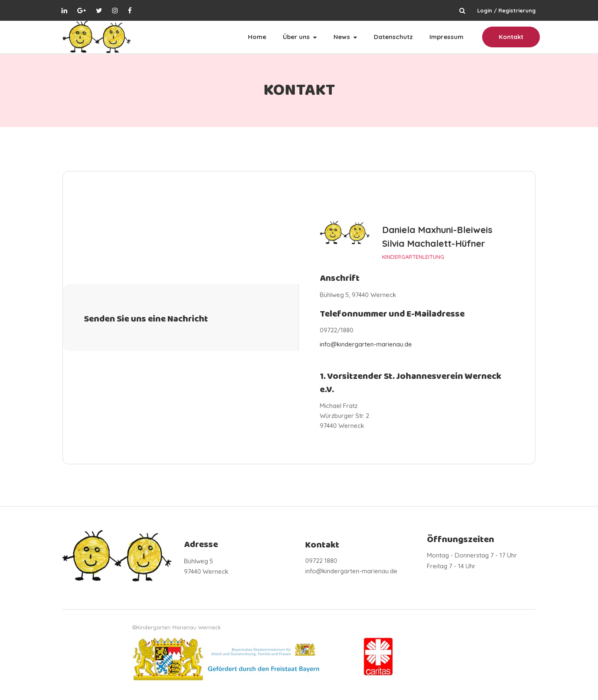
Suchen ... (462, 10)
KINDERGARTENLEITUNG (413, 256)
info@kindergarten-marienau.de (366, 344)
